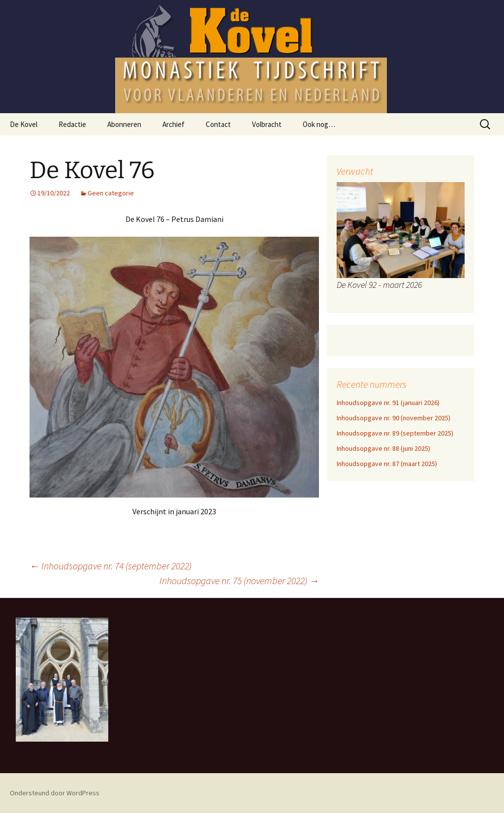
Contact (218, 124)
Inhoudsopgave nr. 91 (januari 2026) (388, 403)
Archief (173, 124)
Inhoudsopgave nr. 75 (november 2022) (239, 580)
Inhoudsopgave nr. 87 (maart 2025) (387, 464)
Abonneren (124, 124)
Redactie (72, 124)
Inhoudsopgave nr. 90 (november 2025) (394, 418)
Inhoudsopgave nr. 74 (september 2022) (110, 566)
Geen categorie (111, 193)
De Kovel (24, 124)
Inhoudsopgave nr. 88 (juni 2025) (383, 448)
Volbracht (267, 124)
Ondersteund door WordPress (55, 793)
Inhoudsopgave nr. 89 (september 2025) (395, 433)
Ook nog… (319, 124)
